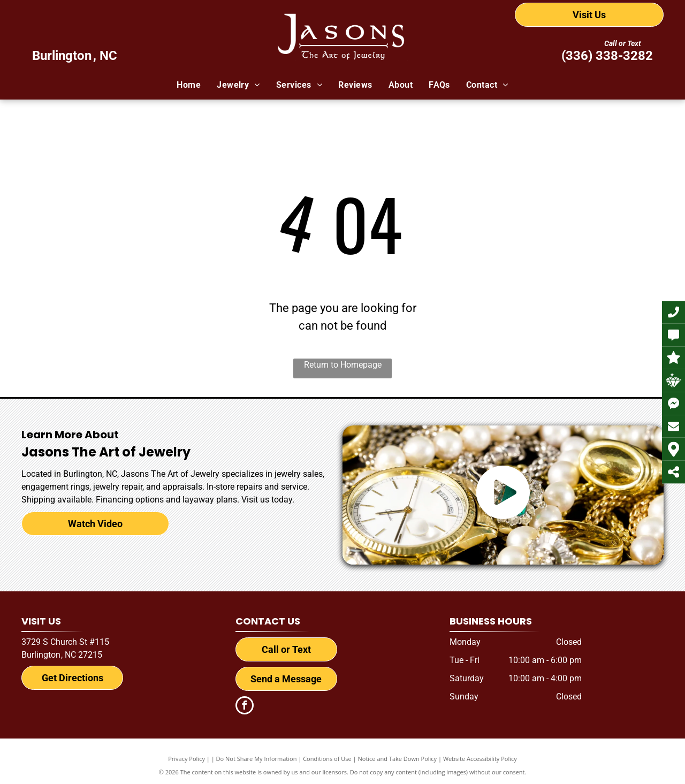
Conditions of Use (327, 759)
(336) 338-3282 (607, 56)
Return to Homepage (343, 365)
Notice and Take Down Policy (398, 759)
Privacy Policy (187, 759)
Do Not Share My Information (257, 759)
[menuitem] (189, 85)
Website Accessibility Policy (480, 759)
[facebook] (245, 707)
